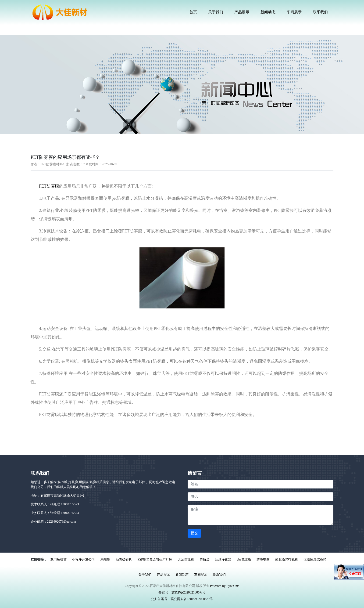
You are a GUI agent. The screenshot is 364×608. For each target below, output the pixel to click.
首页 (193, 12)
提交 (194, 533)
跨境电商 (263, 559)
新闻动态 (268, 12)
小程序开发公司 (83, 559)
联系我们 (320, 12)
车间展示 (294, 12)
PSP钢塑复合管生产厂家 (155, 559)
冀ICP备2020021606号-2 (188, 592)
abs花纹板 (244, 559)
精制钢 (105, 559)
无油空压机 (186, 559)
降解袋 (205, 559)
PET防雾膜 (49, 186)
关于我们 (216, 12)
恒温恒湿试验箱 (315, 559)
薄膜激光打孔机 (287, 559)
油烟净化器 (223, 559)
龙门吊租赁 (58, 559)
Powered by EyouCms (224, 586)
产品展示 (242, 12)
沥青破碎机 (124, 559)
